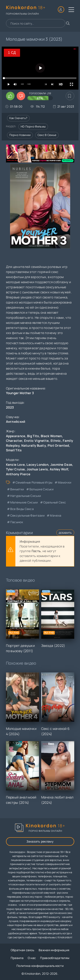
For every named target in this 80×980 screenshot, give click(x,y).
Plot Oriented (58, 446)
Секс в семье (47, 135)
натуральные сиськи (26, 496)
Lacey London (37, 465)
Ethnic (56, 441)
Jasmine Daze (61, 465)
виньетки (17, 489)
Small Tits (14, 450)
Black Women (51, 436)
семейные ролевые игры (34, 482)
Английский (16, 422)
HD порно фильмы (33, 126)
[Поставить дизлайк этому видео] (21, 96)
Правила (17, 958)
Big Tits (33, 436)
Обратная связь (23, 950)
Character (14, 441)
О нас (32, 958)
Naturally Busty (34, 446)
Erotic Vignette (36, 441)
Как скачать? (18, 118)
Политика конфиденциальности (40, 966)
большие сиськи (41, 489)
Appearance (16, 436)
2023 (10, 407)
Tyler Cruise (15, 469)
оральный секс (55, 502)
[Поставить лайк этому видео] (10, 96)
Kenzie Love (15, 465)
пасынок (17, 522)
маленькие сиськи (24, 502)
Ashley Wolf (59, 469)
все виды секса (22, 509)
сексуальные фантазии (27, 515)
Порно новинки (20, 135)
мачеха (56, 515)
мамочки (65, 482)
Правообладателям (55, 958)
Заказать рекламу (40, 841)
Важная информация (54, 950)
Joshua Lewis (37, 469)
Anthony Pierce (18, 474)
